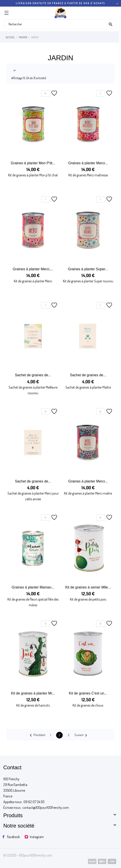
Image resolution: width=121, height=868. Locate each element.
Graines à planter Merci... (88, 163)
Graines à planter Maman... (33, 587)
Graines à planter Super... (88, 269)
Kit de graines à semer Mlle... (88, 587)
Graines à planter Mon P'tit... (33, 163)
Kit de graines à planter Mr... (33, 693)
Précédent (37, 735)
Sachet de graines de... (33, 375)
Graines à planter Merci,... (33, 269)
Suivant (82, 735)
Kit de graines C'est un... (88, 693)
